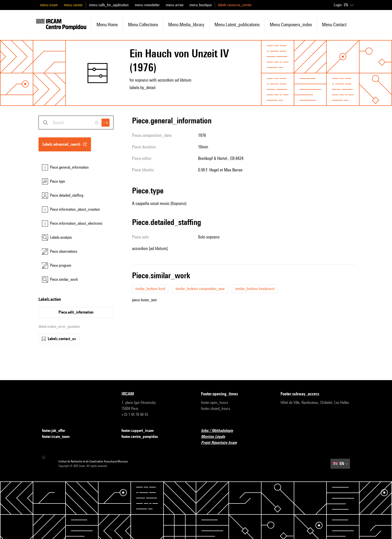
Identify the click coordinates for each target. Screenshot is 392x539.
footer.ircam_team (59, 437)
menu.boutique (201, 5)
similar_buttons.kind (150, 289)
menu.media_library (186, 25)
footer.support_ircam (140, 431)
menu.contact (334, 25)
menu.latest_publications (237, 25)
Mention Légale (216, 437)
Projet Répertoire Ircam (222, 443)
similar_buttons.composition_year (200, 289)
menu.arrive (175, 5)
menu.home (107, 25)
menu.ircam (49, 5)
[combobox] (76, 122)
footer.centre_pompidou (143, 437)
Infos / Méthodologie (220, 431)
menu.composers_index (291, 25)
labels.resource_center (235, 5)
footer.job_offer (57, 431)
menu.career (73, 5)
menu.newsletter (147, 5)
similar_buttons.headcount (255, 289)
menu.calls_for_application (109, 5)
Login (338, 5)
